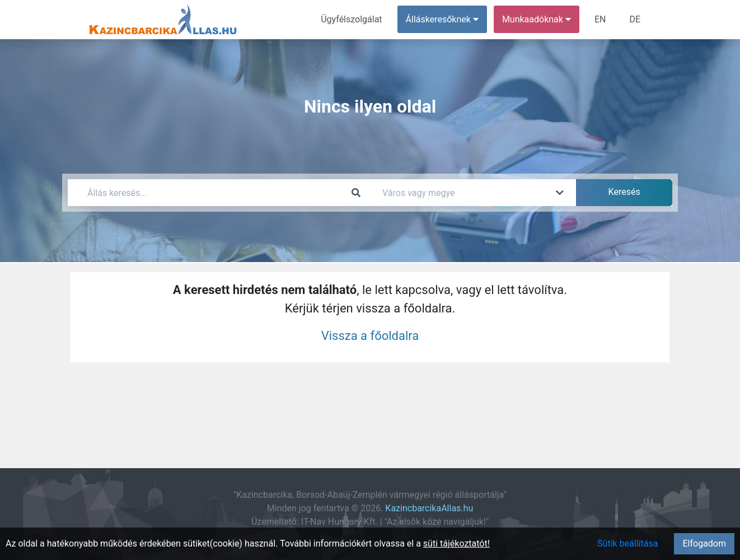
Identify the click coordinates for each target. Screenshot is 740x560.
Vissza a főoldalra (370, 336)
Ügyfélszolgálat (351, 19)
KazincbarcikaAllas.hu (429, 508)
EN (600, 19)
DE (635, 19)
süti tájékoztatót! (456, 543)
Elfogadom (704, 543)
